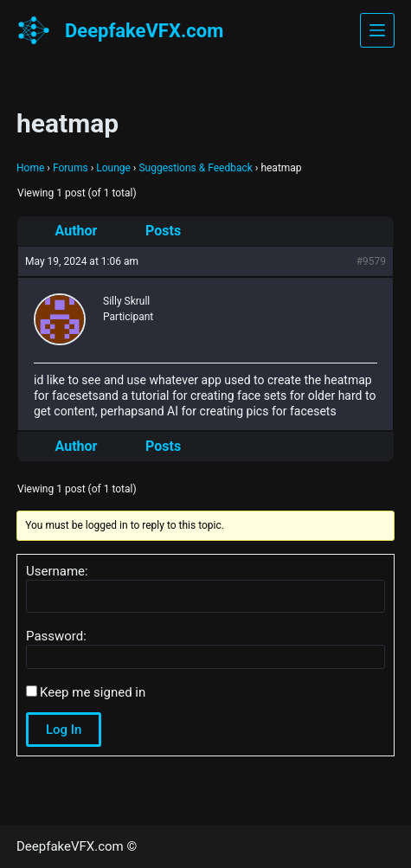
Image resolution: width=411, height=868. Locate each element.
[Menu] (377, 30)
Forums (71, 168)
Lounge (113, 168)
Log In (64, 730)
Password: (56, 636)
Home (30, 168)
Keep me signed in (93, 692)
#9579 (371, 261)
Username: (57, 571)
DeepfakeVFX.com (144, 31)
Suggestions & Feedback (195, 168)
